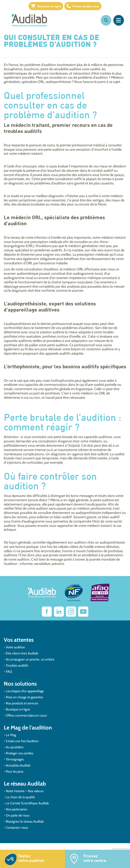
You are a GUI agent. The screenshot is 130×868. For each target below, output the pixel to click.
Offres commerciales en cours (26, 715)
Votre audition (15, 647)
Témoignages (15, 759)
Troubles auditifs (17, 665)
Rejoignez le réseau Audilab (25, 821)
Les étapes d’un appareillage (25, 691)
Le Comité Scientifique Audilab (27, 803)
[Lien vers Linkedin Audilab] (59, 612)
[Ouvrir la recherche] (106, 20)
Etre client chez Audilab (22, 653)
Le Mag (11, 735)
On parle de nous (18, 815)
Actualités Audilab (18, 765)
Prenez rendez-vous (83, 6)
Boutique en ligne (46, 6)
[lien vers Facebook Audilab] (47, 612)
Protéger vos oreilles (20, 753)
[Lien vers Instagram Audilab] (71, 612)
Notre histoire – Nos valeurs (25, 791)
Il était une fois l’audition (22, 741)
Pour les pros (15, 771)
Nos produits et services (22, 703)
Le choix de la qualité (20, 797)
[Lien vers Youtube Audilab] (83, 612)
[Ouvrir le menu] (119, 20)
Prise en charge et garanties (24, 697)
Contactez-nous (17, 827)
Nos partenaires (16, 809)
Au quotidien (15, 747)
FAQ (9, 671)
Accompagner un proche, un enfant (30, 659)
